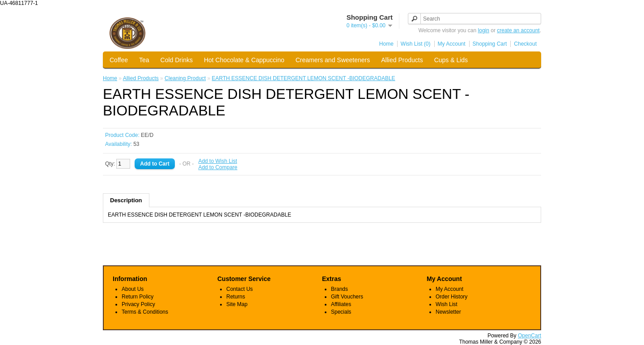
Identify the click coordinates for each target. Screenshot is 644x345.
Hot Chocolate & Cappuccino (244, 60)
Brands (339, 289)
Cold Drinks (177, 60)
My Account (452, 44)
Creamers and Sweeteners (333, 60)
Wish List (447, 304)
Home (386, 44)
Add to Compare (218, 167)
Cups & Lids (451, 60)
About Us (133, 289)
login (484, 30)
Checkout (525, 44)
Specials (341, 312)
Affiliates (341, 304)
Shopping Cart (490, 44)
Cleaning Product (185, 78)
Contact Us (239, 289)
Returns (236, 297)
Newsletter (448, 312)
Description (126, 200)
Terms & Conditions (145, 312)
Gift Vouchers (347, 297)
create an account (518, 30)
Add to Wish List (218, 161)
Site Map (237, 304)
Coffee (119, 60)
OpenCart (530, 336)
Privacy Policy (138, 304)
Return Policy (138, 297)
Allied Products (402, 60)
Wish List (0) (416, 44)
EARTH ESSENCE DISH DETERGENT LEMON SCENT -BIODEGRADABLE (304, 78)
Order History (451, 297)
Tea (144, 60)
